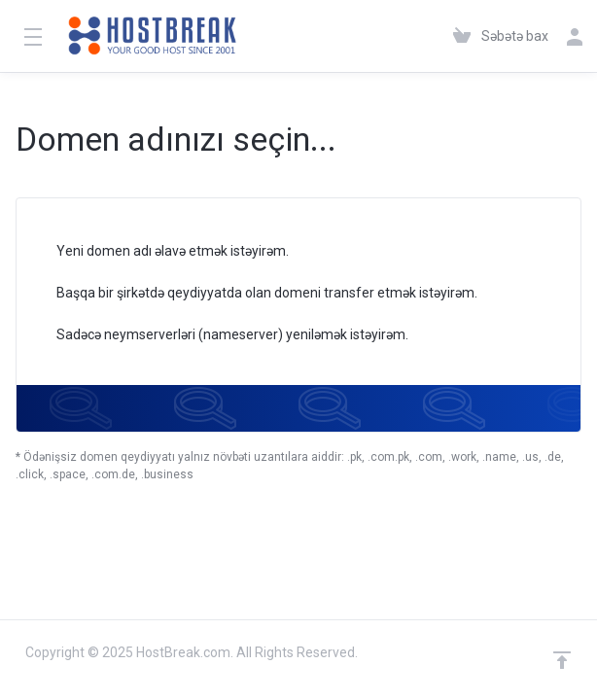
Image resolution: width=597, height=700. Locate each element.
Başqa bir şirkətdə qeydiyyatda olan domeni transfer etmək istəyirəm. (254, 294)
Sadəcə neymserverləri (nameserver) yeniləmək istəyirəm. (220, 336)
